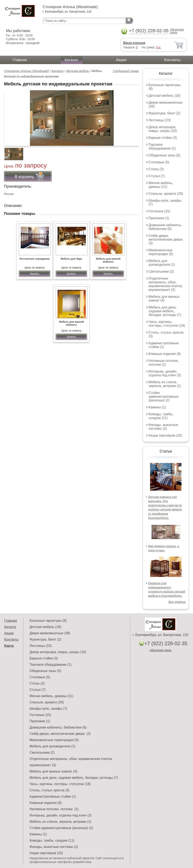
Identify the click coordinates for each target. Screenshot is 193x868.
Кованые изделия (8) (165, 354)
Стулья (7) (157, 176)
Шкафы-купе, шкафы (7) (48, 709)
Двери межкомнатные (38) (50, 633)
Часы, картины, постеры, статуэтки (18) (167, 324)
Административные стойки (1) (164, 345)
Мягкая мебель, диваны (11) (161, 185)
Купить (35, 274)
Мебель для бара (71, 259)
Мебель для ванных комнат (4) (164, 299)
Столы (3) (156, 169)
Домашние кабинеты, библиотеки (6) (165, 227)
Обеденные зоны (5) (164, 155)
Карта (9, 646)
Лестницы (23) (160, 120)
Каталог (71, 60)
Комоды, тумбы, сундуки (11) (161, 416)
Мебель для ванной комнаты (108, 260)
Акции (121, 60)
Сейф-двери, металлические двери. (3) (166, 239)
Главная (20, 60)
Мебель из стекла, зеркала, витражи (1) (165, 384)
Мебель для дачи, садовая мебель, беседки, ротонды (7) (165, 311)
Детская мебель (78, 71)
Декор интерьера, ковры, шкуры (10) (163, 129)
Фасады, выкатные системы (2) (163, 427)
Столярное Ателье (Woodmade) (27, 71)
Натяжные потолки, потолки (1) (164, 363)
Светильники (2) (161, 271)
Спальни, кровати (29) (166, 194)
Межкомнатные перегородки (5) (161, 252)
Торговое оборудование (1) (162, 146)
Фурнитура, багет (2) (165, 113)
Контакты (172, 60)
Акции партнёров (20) (165, 435)
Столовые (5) (159, 162)
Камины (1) (157, 407)
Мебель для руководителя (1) (162, 263)
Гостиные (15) (159, 211)
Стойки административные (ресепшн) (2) (164, 397)
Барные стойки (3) (163, 138)
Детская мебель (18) (164, 96)
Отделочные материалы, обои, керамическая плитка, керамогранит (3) (166, 284)
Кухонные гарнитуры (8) (48, 621)
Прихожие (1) (159, 218)
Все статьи (177, 602)
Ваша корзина (134, 43)
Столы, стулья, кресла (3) (49, 790)
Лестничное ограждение (35, 259)
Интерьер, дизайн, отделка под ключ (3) (165, 373)
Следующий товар (126, 71)
